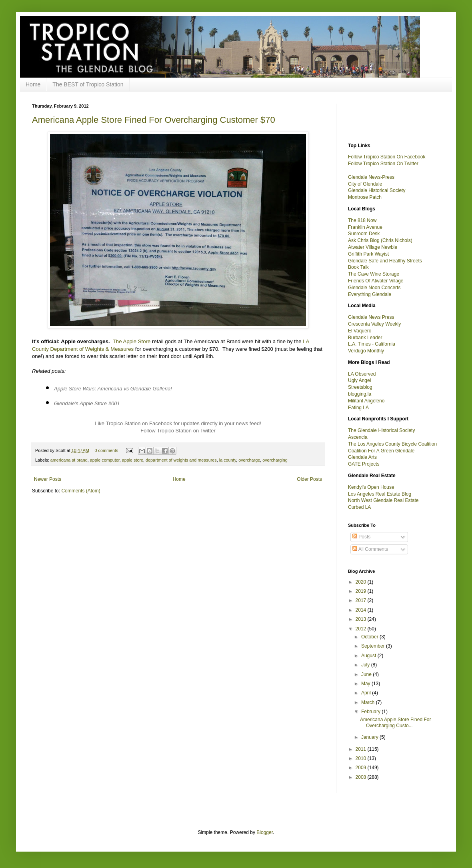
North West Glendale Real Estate (383, 500)
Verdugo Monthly (366, 351)
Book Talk (358, 267)
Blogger (265, 832)
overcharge (249, 460)
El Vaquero (360, 331)
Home (33, 84)
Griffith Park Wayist (368, 254)
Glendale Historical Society (377, 190)
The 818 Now (362, 220)
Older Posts (309, 479)
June (367, 674)
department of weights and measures (181, 460)
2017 (362, 600)
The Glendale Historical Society (381, 430)
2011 (362, 749)
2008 (362, 777)
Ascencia (358, 437)
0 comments (107, 450)
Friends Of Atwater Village (376, 281)
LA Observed (362, 374)
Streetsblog (360, 387)
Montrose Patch (365, 197)
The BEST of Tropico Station (88, 84)
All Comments (370, 549)
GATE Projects (364, 464)
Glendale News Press (371, 317)
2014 (362, 610)
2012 (362, 629)
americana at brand (69, 460)
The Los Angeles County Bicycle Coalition (392, 444)
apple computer (105, 460)
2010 (362, 758)
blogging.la (360, 394)
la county (228, 460)
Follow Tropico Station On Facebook (387, 157)
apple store (133, 460)
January (370, 737)
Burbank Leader (365, 338)
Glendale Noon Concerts (374, 288)
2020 (362, 582)
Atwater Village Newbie (373, 247)
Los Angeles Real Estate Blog (380, 494)
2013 (362, 619)
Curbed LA (359, 507)
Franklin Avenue (365, 227)
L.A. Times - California (372, 344)
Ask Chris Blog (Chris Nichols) (380, 240)
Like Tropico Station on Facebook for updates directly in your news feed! (178, 423)
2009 (362, 768)
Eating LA (358, 408)
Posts (361, 537)
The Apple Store (132, 341)
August (369, 656)
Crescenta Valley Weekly (374, 324)
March (369, 702)
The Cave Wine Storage (374, 274)
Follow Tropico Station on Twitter (178, 431)
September (374, 646)
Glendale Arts (362, 457)
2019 (362, 591)
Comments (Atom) (81, 491)
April (367, 693)
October (370, 637)
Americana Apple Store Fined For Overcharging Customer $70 (154, 120)
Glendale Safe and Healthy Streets (385, 261)
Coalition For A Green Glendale (381, 451)
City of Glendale (365, 184)
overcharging (275, 460)
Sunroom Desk (364, 234)
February (371, 712)
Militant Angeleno (366, 401)
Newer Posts (48, 479)
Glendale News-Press (371, 177)
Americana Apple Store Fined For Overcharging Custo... (395, 722)
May (366, 684)
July (366, 665)
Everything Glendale (370, 294)
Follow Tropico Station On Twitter (383, 164)
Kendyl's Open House (371, 487)
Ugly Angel (359, 380)
